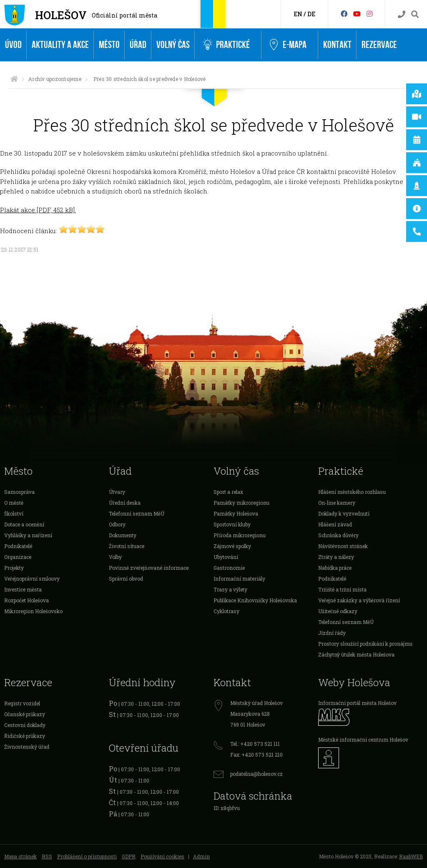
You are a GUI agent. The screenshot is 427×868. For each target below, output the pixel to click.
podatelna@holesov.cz (256, 774)
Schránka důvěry (338, 535)
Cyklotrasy (226, 611)
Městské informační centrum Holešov (363, 740)
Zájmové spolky (232, 546)
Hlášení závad (335, 524)
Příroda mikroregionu (240, 535)
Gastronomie (229, 568)
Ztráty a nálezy (336, 557)
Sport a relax (228, 492)
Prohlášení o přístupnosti (87, 856)
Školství (14, 513)
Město (109, 45)
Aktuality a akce (60, 45)
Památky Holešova (236, 513)
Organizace (18, 557)
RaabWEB (411, 856)
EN (298, 14)
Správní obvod (126, 579)
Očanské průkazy (25, 714)
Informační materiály (239, 579)
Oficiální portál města (124, 15)
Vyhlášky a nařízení (28, 535)
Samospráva (19, 492)
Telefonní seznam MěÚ (137, 513)
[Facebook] (344, 14)
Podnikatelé (18, 546)
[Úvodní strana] (14, 79)
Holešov (61, 15)
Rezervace (379, 45)
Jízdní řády (332, 633)
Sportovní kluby (232, 524)
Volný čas (173, 45)
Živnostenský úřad (27, 747)
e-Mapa (288, 45)
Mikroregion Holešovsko (33, 611)
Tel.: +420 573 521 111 (255, 744)
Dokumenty (123, 535)
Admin (201, 856)
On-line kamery (337, 503)
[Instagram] (369, 14)
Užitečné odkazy (338, 611)
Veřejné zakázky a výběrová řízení (359, 600)
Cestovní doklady (25, 725)
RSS (47, 856)
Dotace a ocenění (24, 524)
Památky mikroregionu (241, 503)
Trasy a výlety (230, 589)
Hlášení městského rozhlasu (352, 492)
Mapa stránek (20, 856)
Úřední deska (125, 503)
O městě (14, 503)
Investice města (23, 589)
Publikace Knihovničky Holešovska (255, 600)
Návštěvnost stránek (343, 546)
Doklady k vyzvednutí (344, 513)
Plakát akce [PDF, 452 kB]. (38, 210)
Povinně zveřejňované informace (149, 568)
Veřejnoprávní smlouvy (32, 579)
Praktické (226, 45)
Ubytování (226, 557)
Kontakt (337, 45)
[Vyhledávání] (415, 14)
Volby (115, 557)
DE (311, 14)
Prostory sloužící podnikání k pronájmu (365, 644)
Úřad (138, 45)
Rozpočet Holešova (26, 600)
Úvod (13, 45)
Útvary (117, 492)
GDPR (129, 856)
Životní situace (127, 546)
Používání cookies (162, 856)
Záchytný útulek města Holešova (356, 654)
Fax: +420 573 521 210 (256, 755)
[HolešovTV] (357, 14)
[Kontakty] (402, 14)
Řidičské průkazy (25, 736)
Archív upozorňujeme (55, 79)
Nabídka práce (335, 568)
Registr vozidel (22, 703)
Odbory (117, 524)
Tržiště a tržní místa (342, 589)
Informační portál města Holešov (357, 703)
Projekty (14, 568)
